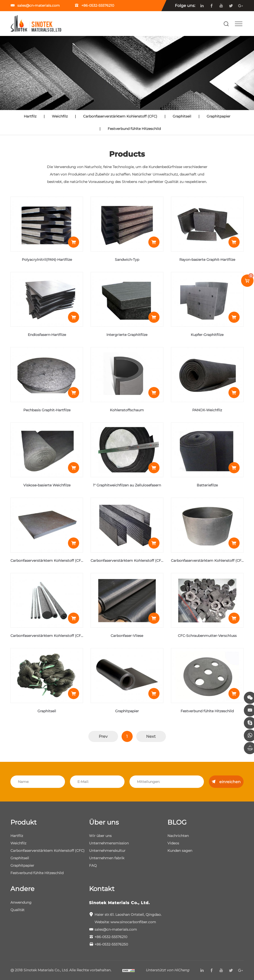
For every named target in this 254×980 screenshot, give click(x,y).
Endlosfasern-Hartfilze (47, 335)
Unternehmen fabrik (107, 858)
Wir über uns (100, 836)
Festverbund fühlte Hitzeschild (134, 129)
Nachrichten (178, 836)
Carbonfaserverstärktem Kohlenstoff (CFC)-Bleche (54, 561)
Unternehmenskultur (107, 851)
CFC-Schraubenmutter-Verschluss (207, 636)
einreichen (230, 782)
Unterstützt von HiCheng (167, 970)
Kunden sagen (180, 851)
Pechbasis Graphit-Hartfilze (47, 410)
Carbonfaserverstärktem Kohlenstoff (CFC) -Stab (53, 636)
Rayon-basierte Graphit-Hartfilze (207, 260)
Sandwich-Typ (127, 260)
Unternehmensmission (109, 843)
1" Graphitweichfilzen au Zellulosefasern (127, 485)
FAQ (93, 865)
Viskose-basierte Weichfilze (47, 485)
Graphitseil (182, 116)
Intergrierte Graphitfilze (127, 335)
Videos (173, 843)
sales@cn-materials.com (39, 5)
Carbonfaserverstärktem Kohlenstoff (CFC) (120, 116)
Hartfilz (30, 116)
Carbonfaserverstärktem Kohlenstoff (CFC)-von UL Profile (141, 561)
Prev (103, 736)
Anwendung (21, 902)
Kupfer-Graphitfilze (207, 335)
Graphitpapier (219, 116)
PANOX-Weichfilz (207, 410)
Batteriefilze (207, 485)
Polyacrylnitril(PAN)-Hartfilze (47, 260)
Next (151, 736)
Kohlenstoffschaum (127, 410)
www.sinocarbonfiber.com (133, 922)
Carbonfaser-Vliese (127, 636)
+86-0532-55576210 (98, 5)
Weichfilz (60, 116)
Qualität (17, 910)
